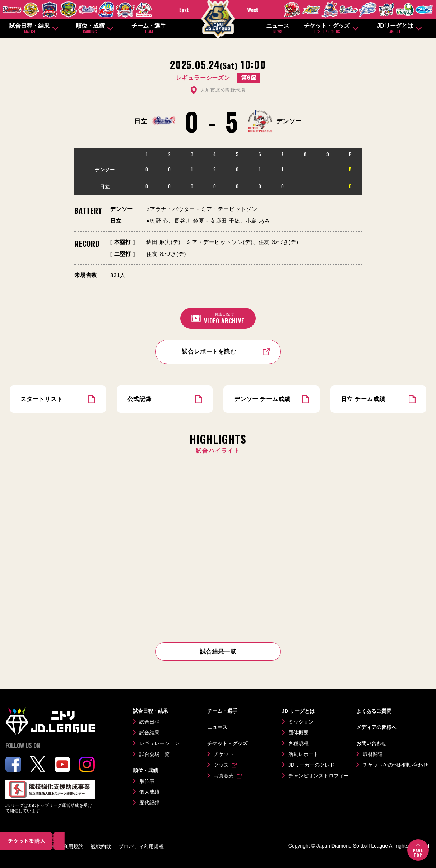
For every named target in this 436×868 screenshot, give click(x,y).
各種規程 (298, 743)
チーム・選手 (149, 29)
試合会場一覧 (154, 754)
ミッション (301, 722)
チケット (224, 754)
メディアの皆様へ (376, 727)
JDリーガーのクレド (312, 765)
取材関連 (373, 754)
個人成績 (149, 792)
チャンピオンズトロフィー (319, 776)
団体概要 (298, 733)
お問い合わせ (371, 743)
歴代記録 (149, 803)
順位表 (147, 781)
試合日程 (149, 722)
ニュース (278, 29)
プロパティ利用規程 (141, 846)
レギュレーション (159, 743)
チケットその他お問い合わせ (395, 765)
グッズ (221, 765)
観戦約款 (101, 846)
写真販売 (224, 776)
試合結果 (149, 733)
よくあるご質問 (374, 711)
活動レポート (303, 754)
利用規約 (73, 846)
